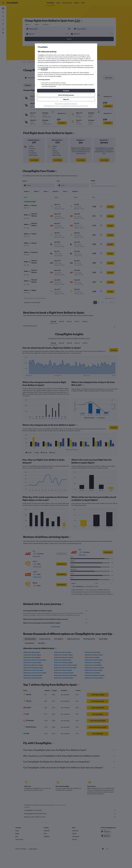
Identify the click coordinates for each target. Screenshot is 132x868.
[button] (66, 91)
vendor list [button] (44, 69)
